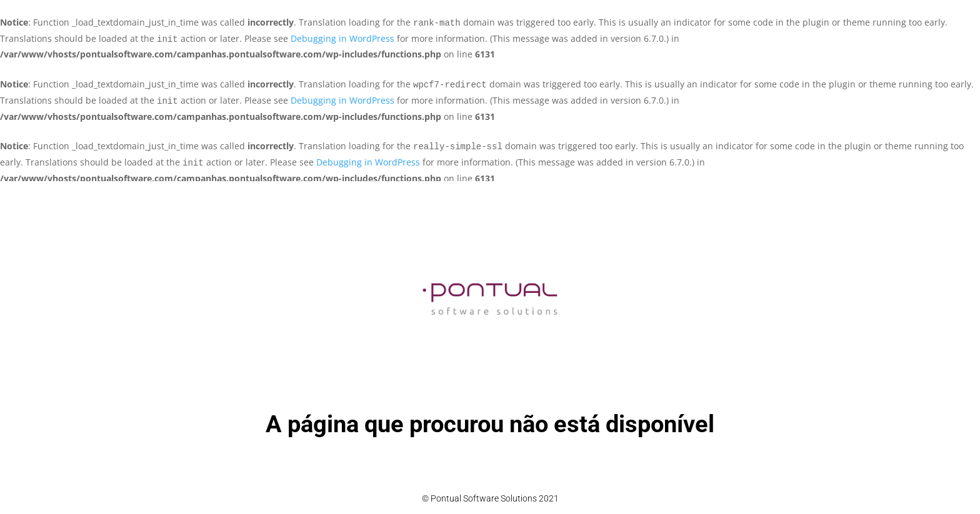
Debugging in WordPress (342, 38)
